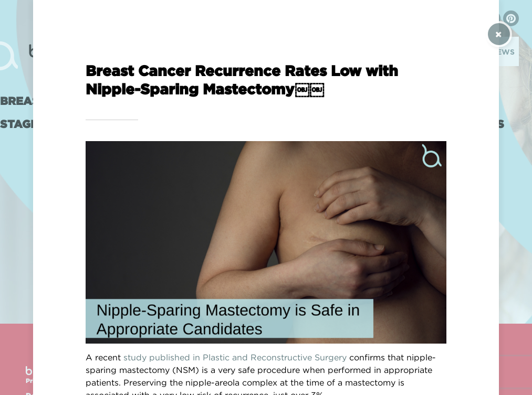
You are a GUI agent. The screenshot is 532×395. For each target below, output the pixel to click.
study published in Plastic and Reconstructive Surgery (235, 357)
